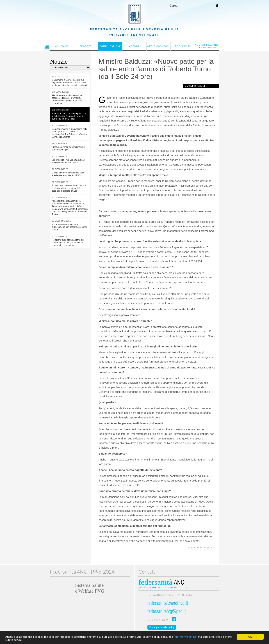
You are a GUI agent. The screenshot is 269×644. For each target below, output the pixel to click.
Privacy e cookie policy (162, 627)
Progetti (86, 46)
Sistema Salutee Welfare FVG (90, 588)
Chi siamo (62, 46)
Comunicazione (110, 46)
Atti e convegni (159, 46)
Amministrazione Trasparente (207, 46)
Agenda (134, 46)
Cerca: (174, 6)
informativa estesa (185, 638)
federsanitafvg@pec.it (167, 612)
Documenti (183, 46)
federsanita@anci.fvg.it (168, 604)
